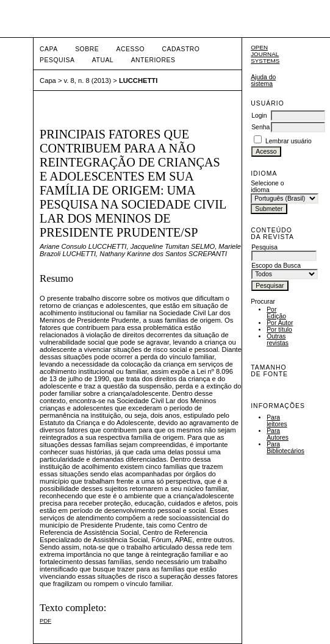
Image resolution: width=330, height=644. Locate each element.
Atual (103, 60)
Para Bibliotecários (285, 448)
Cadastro (181, 49)
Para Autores (278, 434)
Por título (279, 330)
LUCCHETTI (138, 80)
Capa (49, 49)
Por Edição (276, 313)
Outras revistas (278, 340)
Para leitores (277, 421)
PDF (45, 621)
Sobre (87, 49)
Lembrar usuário (289, 141)
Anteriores (153, 60)
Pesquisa (57, 60)
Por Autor (280, 323)
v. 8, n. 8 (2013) (88, 80)
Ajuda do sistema (263, 80)
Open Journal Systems (265, 54)
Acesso (131, 49)
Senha (260, 127)
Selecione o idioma (267, 187)
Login (259, 116)
